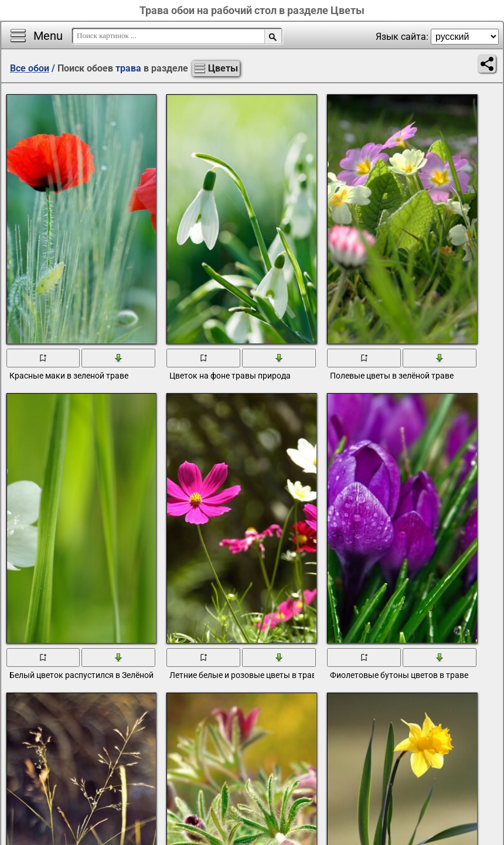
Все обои (30, 68)
